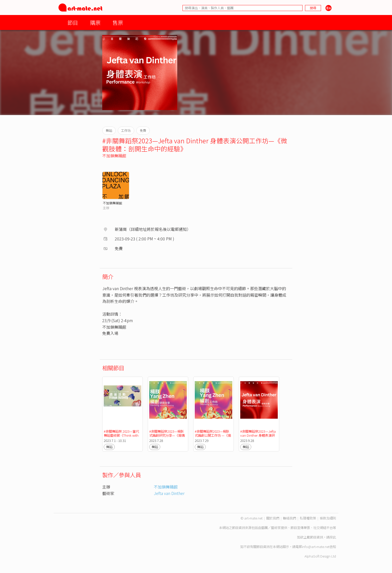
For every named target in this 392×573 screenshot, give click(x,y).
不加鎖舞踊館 (114, 156)
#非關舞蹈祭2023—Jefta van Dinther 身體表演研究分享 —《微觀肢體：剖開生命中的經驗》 (258, 437)
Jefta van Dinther (169, 493)
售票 (118, 22)
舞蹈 (109, 447)
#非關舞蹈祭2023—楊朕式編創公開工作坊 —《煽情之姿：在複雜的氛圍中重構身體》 (213, 437)
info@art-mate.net (316, 547)
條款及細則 (328, 518)
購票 (95, 22)
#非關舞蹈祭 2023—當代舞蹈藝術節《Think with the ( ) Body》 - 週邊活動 (121, 437)
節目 (73, 22)
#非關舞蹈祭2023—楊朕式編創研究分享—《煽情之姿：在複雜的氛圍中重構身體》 (167, 437)
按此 (333, 537)
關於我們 (273, 518)
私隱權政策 (308, 518)
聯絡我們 (289, 518)
